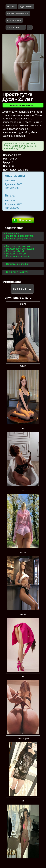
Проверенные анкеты (18, 13)
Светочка (23, 366)
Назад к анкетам (22, 289)
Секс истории (14, 20)
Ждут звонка (26, 7)
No (23, 490)
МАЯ (23, 801)
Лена (23, 428)
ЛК (30, 27)
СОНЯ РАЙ (23, 304)
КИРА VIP (23, 552)
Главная (11, 7)
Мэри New (23, 614)
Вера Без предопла (23, 739)
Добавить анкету (16, 27)
